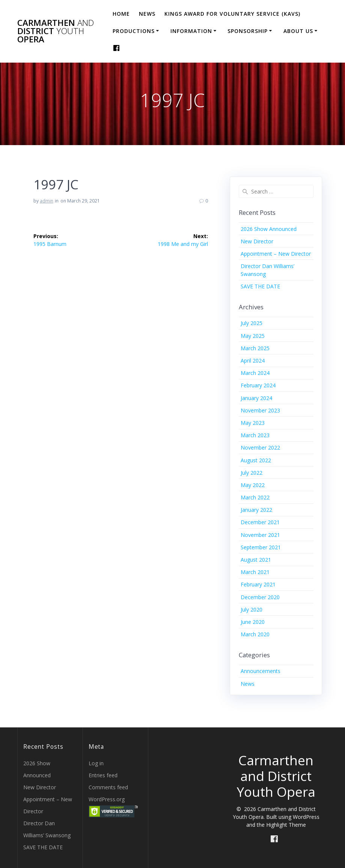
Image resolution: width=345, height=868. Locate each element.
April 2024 (253, 361)
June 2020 (253, 622)
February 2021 (258, 584)
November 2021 (260, 535)
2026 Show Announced (269, 229)
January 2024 (256, 398)
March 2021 (255, 572)
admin (47, 201)
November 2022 (260, 447)
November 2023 (260, 410)
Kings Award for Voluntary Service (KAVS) (232, 14)
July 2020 (252, 609)
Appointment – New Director (276, 254)
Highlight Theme (286, 825)
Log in (96, 763)
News (147, 14)
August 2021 (256, 560)
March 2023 (255, 435)
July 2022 (252, 473)
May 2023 (253, 423)
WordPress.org (107, 799)
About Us (298, 31)
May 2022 (253, 485)
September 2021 (261, 547)
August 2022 (256, 460)
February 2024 (258, 385)
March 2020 (255, 634)
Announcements (261, 671)
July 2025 (252, 323)
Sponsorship (248, 31)
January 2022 (256, 510)
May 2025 (253, 336)
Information (191, 31)
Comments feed (108, 787)
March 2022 (255, 497)
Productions (134, 31)
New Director (257, 241)
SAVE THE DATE (260, 286)
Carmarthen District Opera (56, 31)
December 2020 (260, 597)
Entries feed (103, 775)
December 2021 (260, 522)
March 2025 (255, 348)
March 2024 (255, 373)
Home (121, 14)
